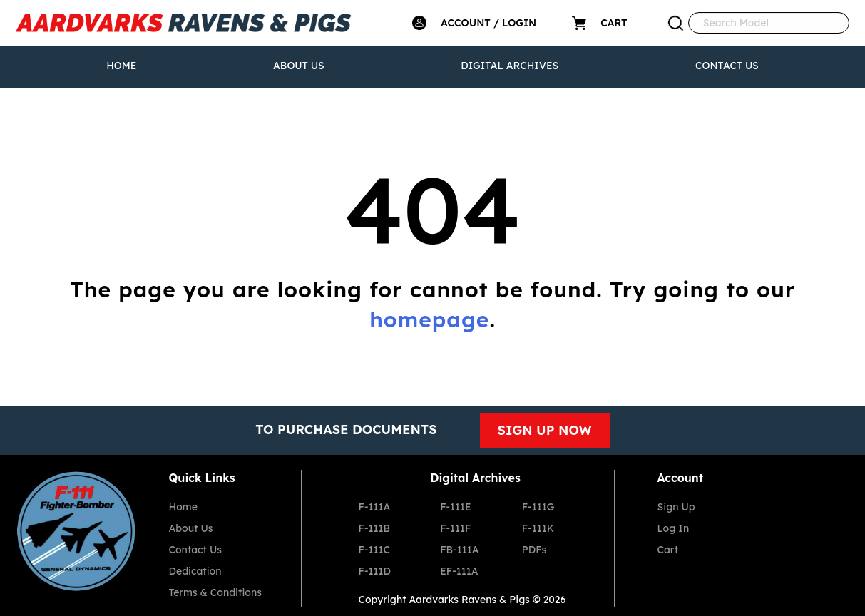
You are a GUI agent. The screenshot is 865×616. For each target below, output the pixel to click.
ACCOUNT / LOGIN (488, 23)
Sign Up (676, 507)
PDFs (534, 550)
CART (614, 23)
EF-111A (459, 571)
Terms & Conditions (215, 592)
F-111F (455, 528)
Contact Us (727, 66)
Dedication (195, 571)
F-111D (375, 571)
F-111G (538, 507)
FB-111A (459, 550)
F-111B (374, 528)
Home (121, 66)
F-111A (375, 507)
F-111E (456, 507)
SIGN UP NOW (545, 430)
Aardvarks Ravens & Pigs (470, 600)
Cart (668, 550)
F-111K (538, 528)
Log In (674, 528)
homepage (429, 319)
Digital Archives (510, 66)
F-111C (374, 550)
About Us (299, 66)
